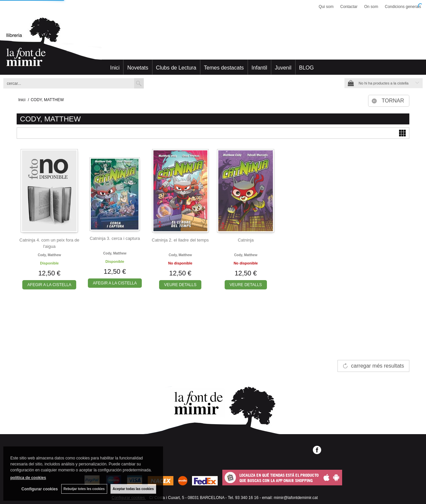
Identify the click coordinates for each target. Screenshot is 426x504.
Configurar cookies (39, 489)
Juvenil (283, 68)
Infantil (259, 68)
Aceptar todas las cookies (133, 489)
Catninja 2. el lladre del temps (180, 240)
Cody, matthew (49, 255)
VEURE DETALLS (180, 285)
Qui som (326, 7)
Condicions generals (403, 7)
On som (371, 7)
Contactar (349, 7)
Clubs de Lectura (176, 68)
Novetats (138, 68)
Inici (115, 68)
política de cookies (28, 478)
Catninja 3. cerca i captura (115, 238)
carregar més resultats (378, 366)
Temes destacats (224, 68)
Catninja (246, 240)
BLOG (307, 68)
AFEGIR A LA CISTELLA (49, 285)
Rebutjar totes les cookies (84, 489)
